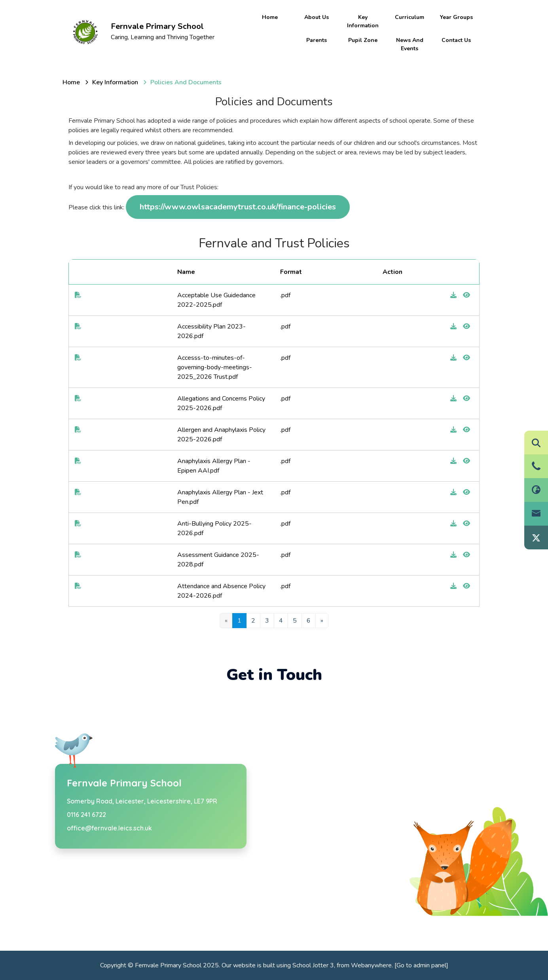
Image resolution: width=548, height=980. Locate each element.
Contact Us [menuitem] (456, 40)
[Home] (71, 82)
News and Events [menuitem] (410, 44)
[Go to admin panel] (421, 965)
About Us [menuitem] (317, 17)
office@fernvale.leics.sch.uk (109, 828)
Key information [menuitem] (363, 21)
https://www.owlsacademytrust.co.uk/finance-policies (238, 207)
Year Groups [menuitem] (456, 17)
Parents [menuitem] (317, 40)
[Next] (322, 621)
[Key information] (115, 82)
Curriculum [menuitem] (410, 17)
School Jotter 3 (313, 965)
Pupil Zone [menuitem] (363, 40)
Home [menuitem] (270, 17)
